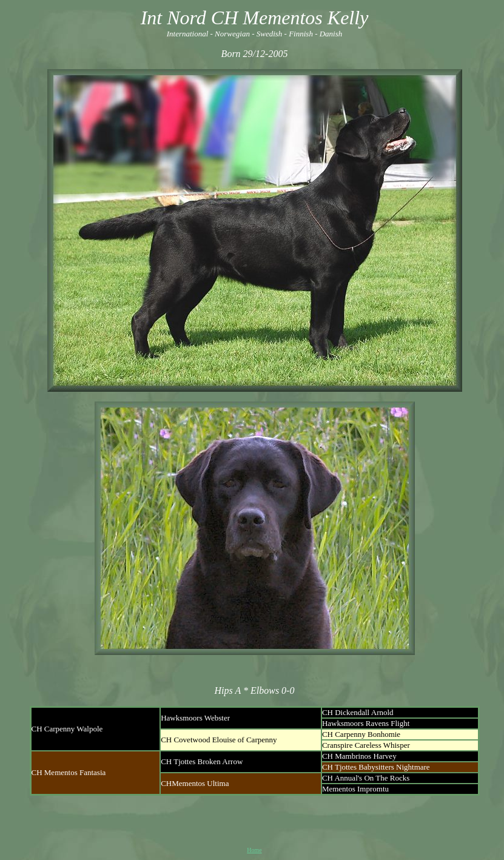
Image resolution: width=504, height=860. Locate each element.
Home (254, 850)
